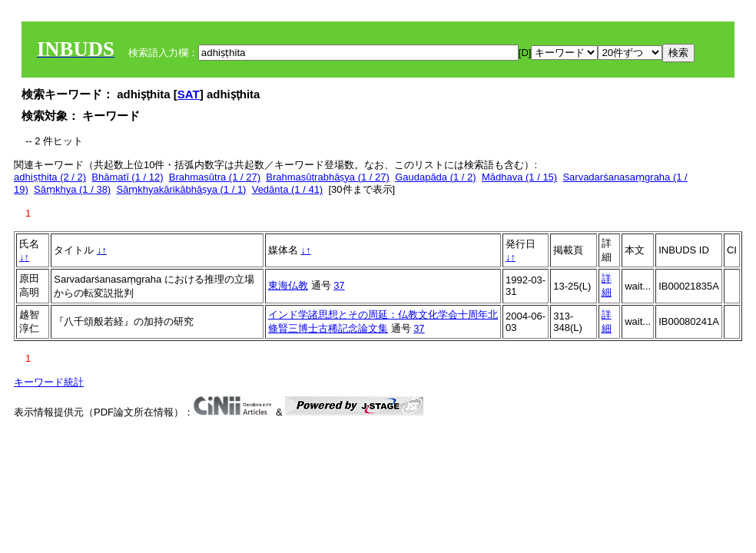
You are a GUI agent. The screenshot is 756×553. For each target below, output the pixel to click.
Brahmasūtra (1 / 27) (215, 177)
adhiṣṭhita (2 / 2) (50, 177)
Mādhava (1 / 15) (519, 177)
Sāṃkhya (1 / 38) (72, 189)
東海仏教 (288, 285)
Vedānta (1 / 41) (288, 189)
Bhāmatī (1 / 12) (127, 177)
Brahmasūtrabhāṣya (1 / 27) (328, 177)
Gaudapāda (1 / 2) (436, 177)
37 (339, 285)
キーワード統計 (49, 382)
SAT (189, 94)
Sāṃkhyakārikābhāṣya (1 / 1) (181, 189)
